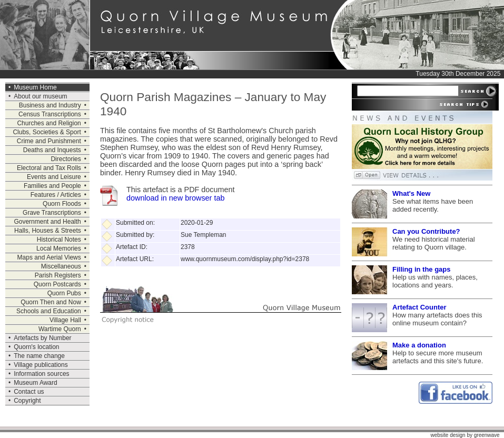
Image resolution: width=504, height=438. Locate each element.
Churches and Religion (49, 123)
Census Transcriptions (50, 114)
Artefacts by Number (42, 338)
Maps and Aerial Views (49, 257)
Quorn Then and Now (51, 302)
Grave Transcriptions (52, 213)
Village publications (41, 365)
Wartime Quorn (60, 329)
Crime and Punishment (49, 141)
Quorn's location (36, 347)
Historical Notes (59, 240)
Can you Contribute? (426, 231)
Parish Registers (58, 275)
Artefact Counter (419, 307)
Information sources (41, 374)
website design (448, 435)
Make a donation (419, 345)
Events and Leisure (54, 177)
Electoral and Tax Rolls (49, 168)
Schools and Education (49, 311)
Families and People (52, 186)
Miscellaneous (61, 266)
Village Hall (65, 320)
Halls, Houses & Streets (48, 231)
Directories (66, 159)
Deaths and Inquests (52, 150)
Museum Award (35, 383)
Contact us (29, 392)
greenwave (487, 435)
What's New (411, 193)
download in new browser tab (175, 198)
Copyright (27, 401)
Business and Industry (50, 105)
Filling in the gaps (422, 269)
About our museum (40, 96)
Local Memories (59, 248)
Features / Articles (56, 195)
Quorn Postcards (57, 284)
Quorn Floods (62, 204)
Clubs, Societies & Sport (47, 132)
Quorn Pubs (64, 293)
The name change (39, 356)
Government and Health (47, 222)
